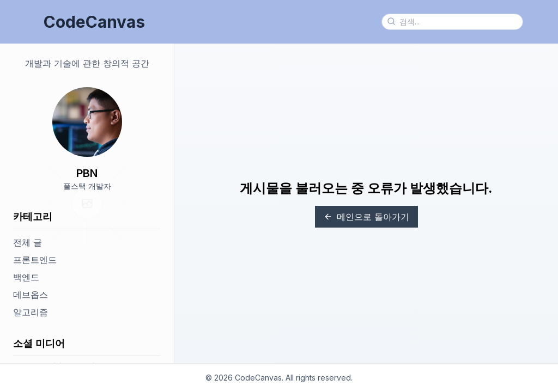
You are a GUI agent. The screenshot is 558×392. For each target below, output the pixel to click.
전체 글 (28, 242)
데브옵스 (31, 295)
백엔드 (26, 277)
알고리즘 (31, 312)
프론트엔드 (35, 260)
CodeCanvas (94, 22)
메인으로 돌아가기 (366, 217)
